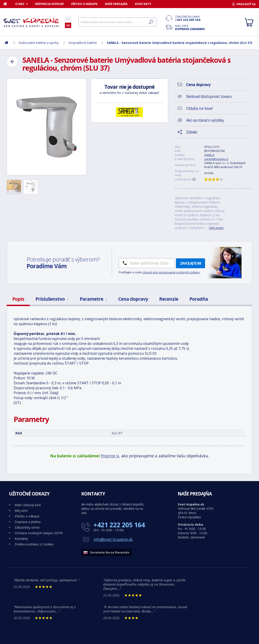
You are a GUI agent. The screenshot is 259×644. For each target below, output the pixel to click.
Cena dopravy (133, 299)
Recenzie (169, 299)
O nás (20, 4)
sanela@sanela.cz (216, 159)
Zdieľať (192, 132)
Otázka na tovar (199, 108)
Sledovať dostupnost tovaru (209, 96)
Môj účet (21, 511)
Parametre (93, 299)
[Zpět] (12, 62)
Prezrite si (110, 456)
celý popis (216, 228)
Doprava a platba (28, 522)
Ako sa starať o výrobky (205, 120)
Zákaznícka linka (190, 18)
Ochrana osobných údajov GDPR (39, 533)
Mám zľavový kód (28, 505)
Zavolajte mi (191, 263)
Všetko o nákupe (84, 4)
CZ (68, 19)
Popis (18, 299)
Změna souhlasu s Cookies (34, 544)
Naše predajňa (116, 4)
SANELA (209, 155)
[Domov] (7, 4)
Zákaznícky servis (27, 527)
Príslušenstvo (52, 299)
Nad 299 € (190, 27)
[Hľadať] (118, 22)
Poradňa (199, 299)
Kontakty (143, 4)
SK (68, 25)
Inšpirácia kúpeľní (49, 4)
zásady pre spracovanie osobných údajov (171, 272)
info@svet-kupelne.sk (113, 539)
